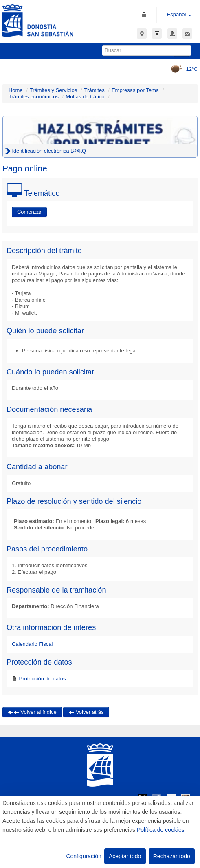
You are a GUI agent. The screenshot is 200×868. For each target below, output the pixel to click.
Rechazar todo (172, 856)
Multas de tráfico (85, 97)
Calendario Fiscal (32, 644)
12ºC (181, 69)
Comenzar (29, 212)
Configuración (84, 856)
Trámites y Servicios (54, 90)
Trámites (95, 90)
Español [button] (179, 14)
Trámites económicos (34, 97)
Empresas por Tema (135, 90)
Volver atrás (86, 712)
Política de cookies (161, 830)
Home (16, 90)
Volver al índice (32, 712)
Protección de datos (42, 679)
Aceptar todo (125, 856)
